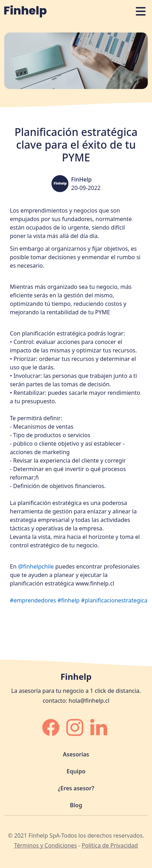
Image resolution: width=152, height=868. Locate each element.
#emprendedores (33, 600)
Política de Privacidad (110, 845)
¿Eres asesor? (76, 788)
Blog (76, 805)
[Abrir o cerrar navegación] (141, 11)
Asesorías (76, 754)
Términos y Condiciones (45, 845)
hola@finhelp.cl (89, 701)
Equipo (76, 771)
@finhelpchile (36, 566)
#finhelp (69, 600)
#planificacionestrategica (114, 600)
